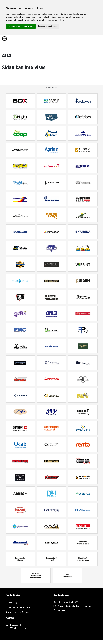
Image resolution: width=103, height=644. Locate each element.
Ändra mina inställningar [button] (48, 26)
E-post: (72, 606)
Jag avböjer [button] (29, 26)
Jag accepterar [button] (14, 26)
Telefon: (66, 602)
